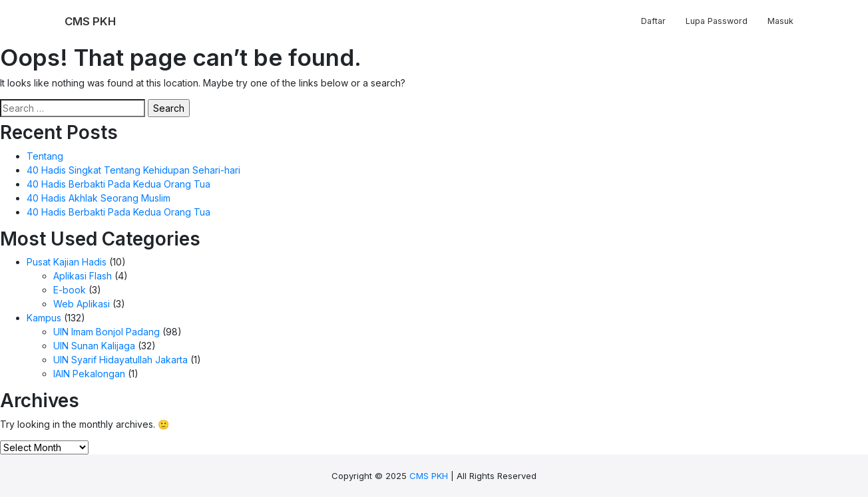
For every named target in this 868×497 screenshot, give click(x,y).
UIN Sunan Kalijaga (94, 346)
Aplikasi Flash (83, 276)
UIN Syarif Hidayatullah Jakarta (120, 360)
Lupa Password (717, 21)
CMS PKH (429, 476)
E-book (70, 290)
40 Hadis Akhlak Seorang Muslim (99, 198)
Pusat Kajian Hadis (67, 262)
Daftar (653, 21)
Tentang (45, 156)
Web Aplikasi (82, 304)
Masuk (780, 21)
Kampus (44, 318)
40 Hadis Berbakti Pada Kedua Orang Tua (118, 184)
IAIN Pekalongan (89, 374)
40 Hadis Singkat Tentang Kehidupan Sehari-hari (133, 170)
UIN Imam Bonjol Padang (107, 332)
